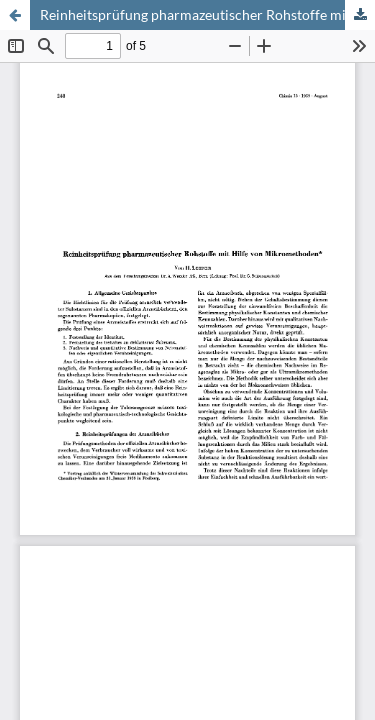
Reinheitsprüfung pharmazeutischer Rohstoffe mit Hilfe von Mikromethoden (207, 14)
